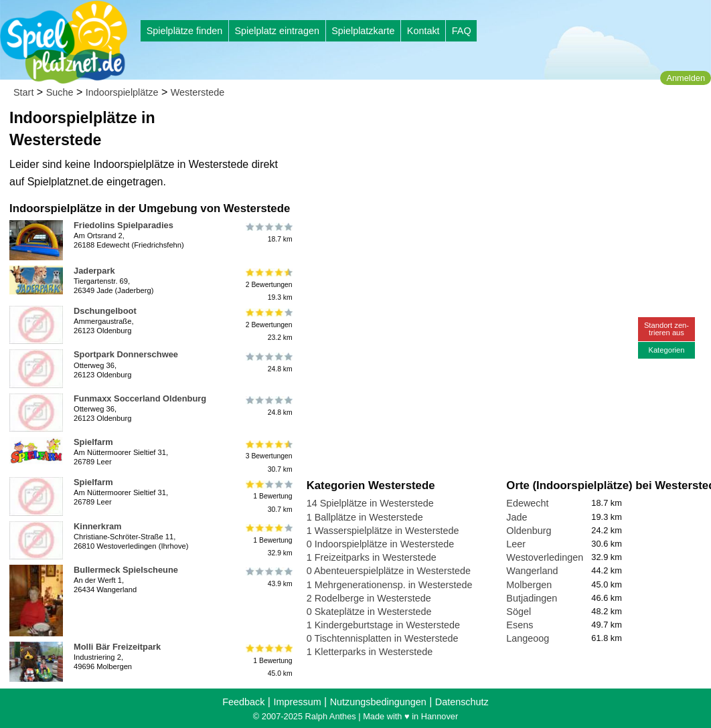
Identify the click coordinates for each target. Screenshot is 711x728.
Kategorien (666, 350)
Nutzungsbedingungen (378, 702)
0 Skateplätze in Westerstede (369, 612)
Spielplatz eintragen (276, 31)
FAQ (462, 31)
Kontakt (423, 31)
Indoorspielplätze (122, 92)
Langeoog (528, 638)
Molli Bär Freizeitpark (117, 647)
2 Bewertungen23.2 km (268, 325)
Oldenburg (529, 531)
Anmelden (686, 78)
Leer (516, 544)
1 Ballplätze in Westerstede (365, 517)
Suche (60, 92)
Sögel (519, 612)
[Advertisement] (459, 127)
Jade (517, 517)
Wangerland (532, 571)
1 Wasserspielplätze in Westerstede (383, 531)
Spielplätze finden (185, 31)
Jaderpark (94, 271)
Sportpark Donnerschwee (126, 354)
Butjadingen (532, 598)
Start (23, 92)
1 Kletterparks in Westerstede (370, 652)
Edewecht (527, 503)
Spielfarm (93, 442)
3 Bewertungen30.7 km (268, 456)
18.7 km (268, 233)
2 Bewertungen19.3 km (268, 285)
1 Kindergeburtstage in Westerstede (383, 625)
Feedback (243, 702)
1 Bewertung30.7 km (268, 496)
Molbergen (529, 585)
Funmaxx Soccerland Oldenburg (140, 398)
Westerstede (198, 92)
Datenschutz (462, 702)
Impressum (297, 702)
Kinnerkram (98, 526)
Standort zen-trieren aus (666, 329)
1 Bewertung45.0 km (268, 661)
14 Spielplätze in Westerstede (370, 503)
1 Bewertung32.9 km (268, 540)
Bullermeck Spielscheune (126, 570)
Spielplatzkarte (363, 31)
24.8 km (268, 362)
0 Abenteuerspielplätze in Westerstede (389, 571)
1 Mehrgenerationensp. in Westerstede (390, 585)
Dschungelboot (105, 311)
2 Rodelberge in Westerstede (369, 598)
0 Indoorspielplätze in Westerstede (381, 544)
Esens (520, 625)
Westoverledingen (545, 557)
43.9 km (268, 577)
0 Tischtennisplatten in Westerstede (383, 638)
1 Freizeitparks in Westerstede (372, 557)
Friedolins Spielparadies (124, 225)
